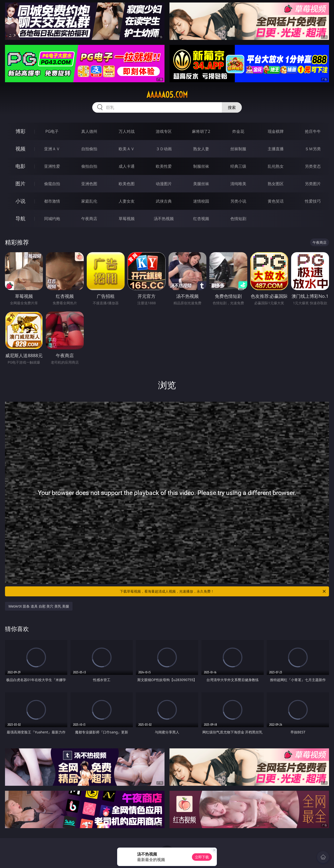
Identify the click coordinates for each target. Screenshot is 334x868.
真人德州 (89, 131)
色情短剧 (238, 219)
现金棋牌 (276, 131)
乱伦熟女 (276, 166)
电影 (20, 166)
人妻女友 (127, 201)
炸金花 (238, 131)
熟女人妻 (201, 149)
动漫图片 (164, 184)
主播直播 (276, 149)
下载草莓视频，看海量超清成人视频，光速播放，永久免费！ (223, 591)
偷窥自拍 (52, 184)
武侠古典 (164, 201)
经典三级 (238, 166)
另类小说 (238, 201)
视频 (20, 149)
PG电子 (52, 131)
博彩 (20, 131)
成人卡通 (127, 166)
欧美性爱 (164, 166)
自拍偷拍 (89, 149)
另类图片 (313, 184)
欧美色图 (127, 184)
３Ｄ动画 (164, 149)
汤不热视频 (164, 219)
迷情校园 (201, 201)
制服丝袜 (201, 166)
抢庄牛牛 (313, 131)
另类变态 (313, 166)
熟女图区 (276, 184)
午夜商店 (89, 219)
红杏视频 (201, 219)
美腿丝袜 (201, 184)
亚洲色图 (89, 184)
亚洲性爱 (52, 166)
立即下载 (202, 857)
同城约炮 (52, 219)
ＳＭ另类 (313, 149)
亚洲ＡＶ (52, 149)
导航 (20, 218)
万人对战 (127, 131)
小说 (20, 201)
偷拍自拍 (89, 166)
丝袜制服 (238, 149)
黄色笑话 (276, 201)
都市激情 (52, 201)
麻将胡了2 (201, 131)
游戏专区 (164, 131)
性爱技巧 (313, 201)
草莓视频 (127, 219)
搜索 (232, 107)
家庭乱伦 (89, 201)
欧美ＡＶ (127, 149)
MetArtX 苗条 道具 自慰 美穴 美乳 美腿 (39, 606)
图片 (20, 184)
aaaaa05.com (167, 95)
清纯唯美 (238, 184)
